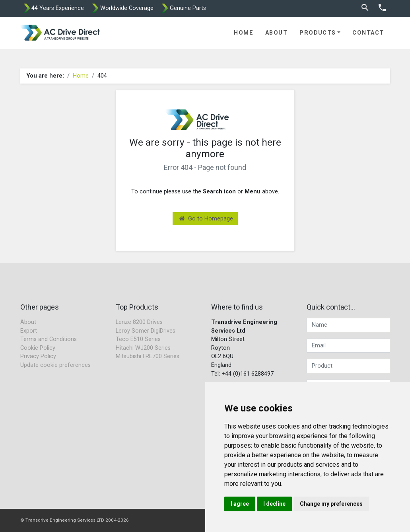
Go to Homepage (206, 219)
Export (29, 331)
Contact (368, 33)
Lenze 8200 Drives (139, 322)
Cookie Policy (38, 348)
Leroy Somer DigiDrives (146, 331)
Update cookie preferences (55, 365)
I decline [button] (274, 504)
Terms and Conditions (49, 339)
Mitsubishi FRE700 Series (148, 356)
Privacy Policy (38, 356)
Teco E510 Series (138, 339)
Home (244, 33)
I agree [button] (240, 504)
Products (318, 33)
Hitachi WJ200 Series (143, 348)
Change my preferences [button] (331, 504)
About (276, 33)
